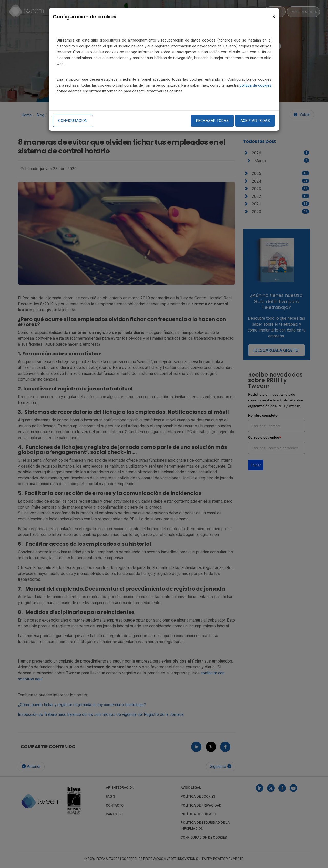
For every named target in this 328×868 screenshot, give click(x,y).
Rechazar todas (212, 121)
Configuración (73, 121)
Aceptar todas (255, 121)
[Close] (274, 17)
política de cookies (255, 85)
